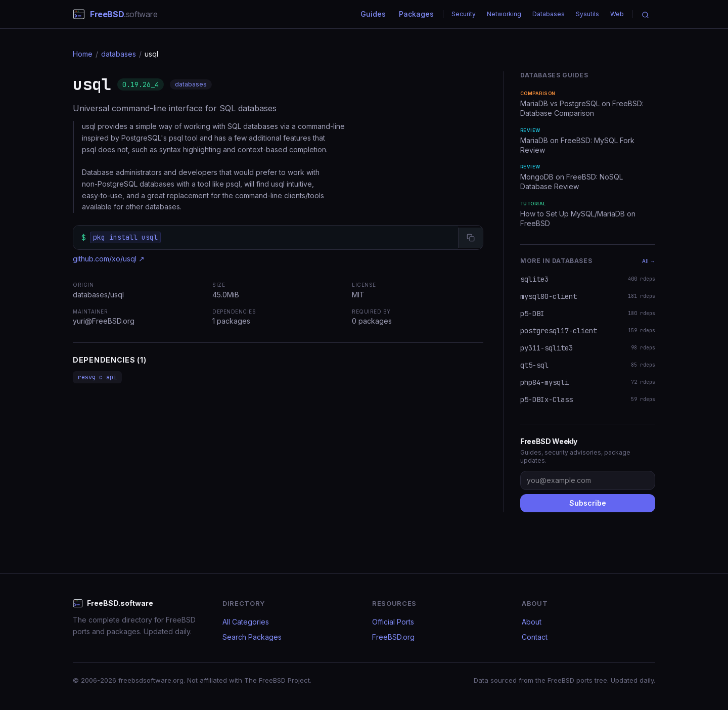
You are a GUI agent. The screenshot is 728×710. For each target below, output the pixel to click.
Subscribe (588, 503)
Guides (373, 14)
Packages (416, 14)
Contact (535, 637)
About (532, 622)
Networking (504, 14)
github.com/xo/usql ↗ (109, 259)
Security (464, 14)
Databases (549, 14)
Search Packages (252, 637)
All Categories (246, 622)
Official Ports (393, 622)
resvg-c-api (97, 377)
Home (83, 54)
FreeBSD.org (393, 637)
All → (649, 261)
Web (617, 14)
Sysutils (587, 14)
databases (119, 54)
